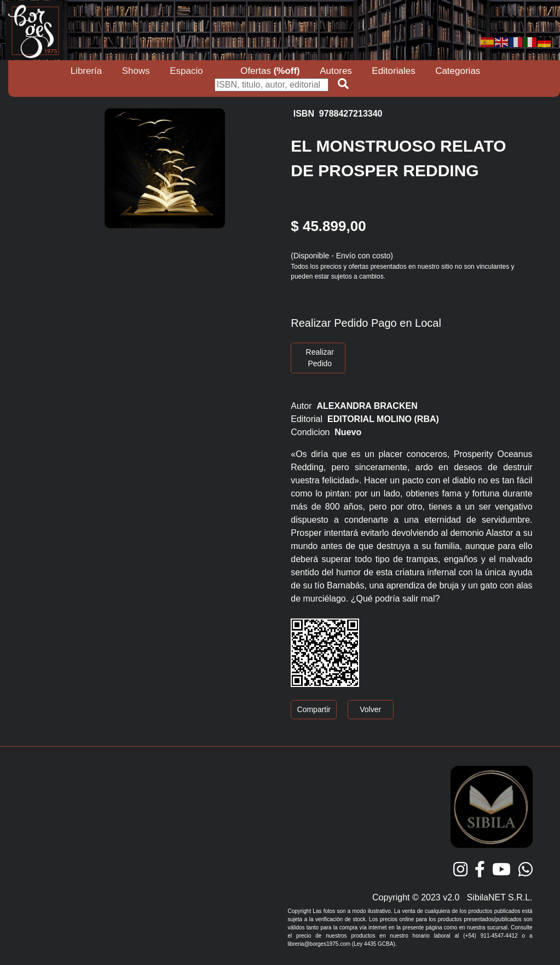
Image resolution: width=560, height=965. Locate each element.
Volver (370, 709)
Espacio (186, 71)
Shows (136, 71)
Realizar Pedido (320, 358)
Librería (86, 71)
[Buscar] (272, 85)
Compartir (314, 709)
